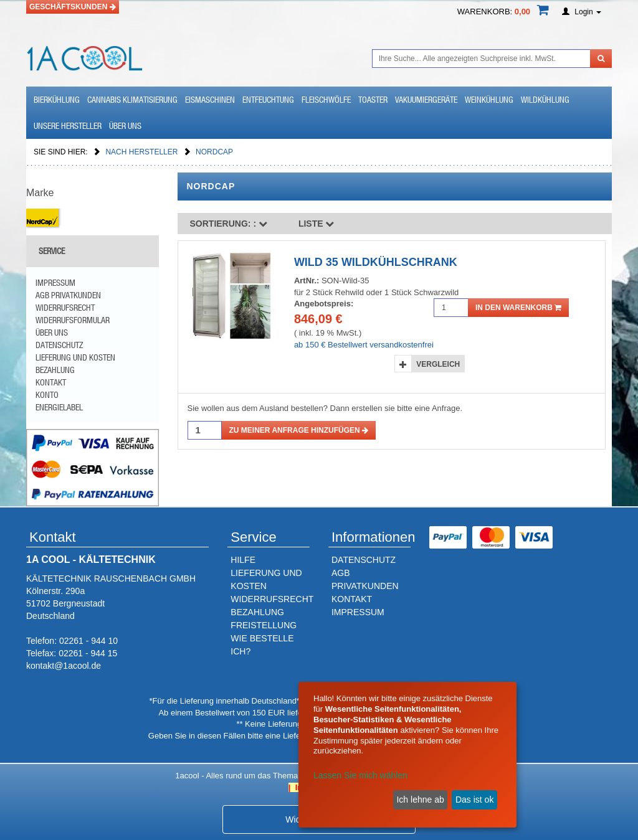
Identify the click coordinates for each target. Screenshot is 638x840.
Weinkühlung (489, 100)
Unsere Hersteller (68, 126)
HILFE (243, 560)
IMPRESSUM (358, 612)
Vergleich (438, 364)
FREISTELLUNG (264, 625)
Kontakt (51, 382)
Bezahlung (55, 370)
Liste (317, 224)
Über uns (125, 126)
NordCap (214, 152)
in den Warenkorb (518, 308)
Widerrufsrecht (65, 308)
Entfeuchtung (268, 100)
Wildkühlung (545, 100)
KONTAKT (352, 599)
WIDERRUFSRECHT (272, 599)
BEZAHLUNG (257, 612)
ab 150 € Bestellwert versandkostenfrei (364, 345)
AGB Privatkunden (68, 295)
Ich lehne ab (420, 800)
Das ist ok (474, 800)
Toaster (373, 100)
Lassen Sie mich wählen (360, 775)
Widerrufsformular (73, 320)
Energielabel (59, 407)
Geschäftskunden (73, 7)
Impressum (55, 283)
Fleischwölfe (326, 100)
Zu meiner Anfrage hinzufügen (299, 430)
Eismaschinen (210, 100)
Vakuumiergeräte (426, 100)
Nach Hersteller (142, 152)
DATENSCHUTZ (364, 560)
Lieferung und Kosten (75, 357)
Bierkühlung (57, 100)
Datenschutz (59, 345)
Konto (47, 395)
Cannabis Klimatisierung (132, 100)
